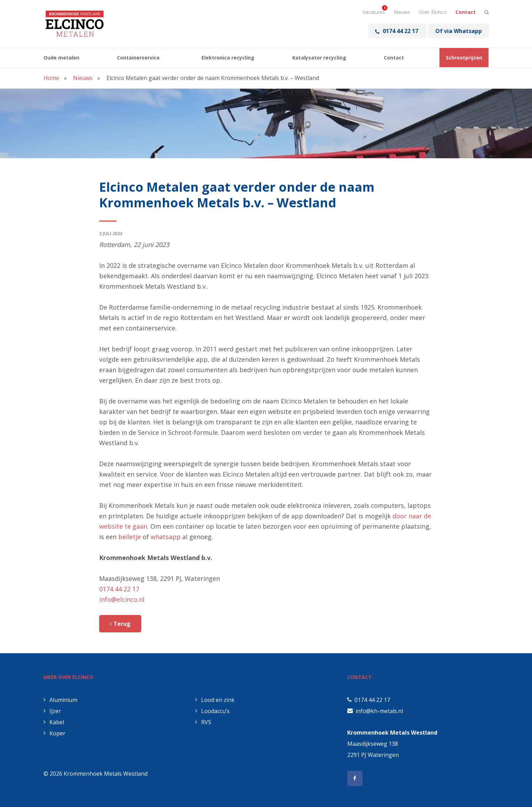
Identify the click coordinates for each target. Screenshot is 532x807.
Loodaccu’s (212, 711)
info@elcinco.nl (122, 599)
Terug (124, 624)
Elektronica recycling (228, 58)
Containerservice (138, 58)
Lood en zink (215, 700)
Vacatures (374, 12)
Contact (466, 12)
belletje (130, 537)
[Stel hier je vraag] (487, 12)
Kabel (54, 722)
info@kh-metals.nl (379, 711)
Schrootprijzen (464, 58)
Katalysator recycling (319, 58)
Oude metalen (61, 58)
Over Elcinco (433, 12)
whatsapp (166, 537)
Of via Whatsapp (459, 31)
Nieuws (402, 12)
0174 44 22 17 (397, 31)
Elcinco (75, 24)
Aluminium (60, 700)
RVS (203, 722)
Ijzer (52, 711)
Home (51, 78)
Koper (54, 733)
